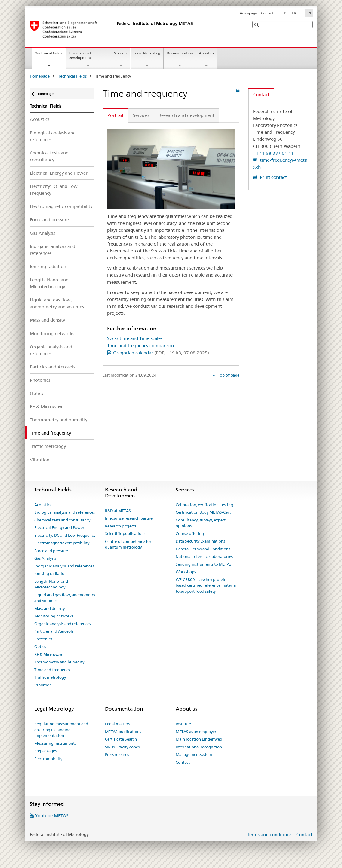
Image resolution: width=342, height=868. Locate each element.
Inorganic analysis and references (52, 250)
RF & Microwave (47, 406)
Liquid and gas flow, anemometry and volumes (57, 303)
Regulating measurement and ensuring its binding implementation (61, 730)
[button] (257, 25)
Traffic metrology (48, 446)
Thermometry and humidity (59, 420)
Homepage (248, 13)
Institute (183, 724)
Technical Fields (50, 55)
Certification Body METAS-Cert (203, 512)
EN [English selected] (309, 13)
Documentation (180, 53)
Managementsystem (194, 754)
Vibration (40, 460)
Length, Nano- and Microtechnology (49, 283)
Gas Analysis (42, 233)
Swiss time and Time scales (135, 338)
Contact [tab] (261, 95)
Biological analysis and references (53, 136)
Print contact (273, 177)
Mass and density (47, 320)
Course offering (190, 533)
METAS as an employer (196, 732)
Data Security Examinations (200, 541)
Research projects (121, 526)
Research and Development (80, 55)
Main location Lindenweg (199, 739)
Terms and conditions (270, 834)
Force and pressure (49, 220)
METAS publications (123, 732)
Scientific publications (125, 533)
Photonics (40, 380)
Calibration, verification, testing (204, 505)
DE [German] (286, 13)
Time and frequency (52, 670)
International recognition (199, 747)
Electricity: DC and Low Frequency (54, 190)
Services (121, 53)
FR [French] (294, 13)
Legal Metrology (147, 53)
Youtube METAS (52, 816)
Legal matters (117, 724)
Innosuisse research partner (129, 518)
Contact (267, 13)
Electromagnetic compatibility (61, 206)
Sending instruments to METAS (204, 564)
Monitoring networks (52, 333)
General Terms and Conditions (203, 549)
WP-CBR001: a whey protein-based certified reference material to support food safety (206, 585)
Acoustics (40, 119)
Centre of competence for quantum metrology (128, 544)
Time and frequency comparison (140, 345)
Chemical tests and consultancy (49, 156)
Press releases (117, 754)
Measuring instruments (55, 743)
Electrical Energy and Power (59, 173)
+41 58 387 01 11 (275, 153)
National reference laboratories (204, 556)
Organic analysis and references (51, 350)
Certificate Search (121, 739)
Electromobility (48, 759)
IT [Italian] (301, 13)
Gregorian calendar (161, 353)
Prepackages (45, 751)
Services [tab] (141, 115)
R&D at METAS (118, 511)
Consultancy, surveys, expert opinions (201, 523)
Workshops (186, 572)
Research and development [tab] (186, 115)
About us (206, 53)
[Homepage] (116, 29)
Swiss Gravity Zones (122, 747)
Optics (36, 393)
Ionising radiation (48, 266)
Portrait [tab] (116, 115)
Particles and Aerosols (52, 367)
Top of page (228, 375)
